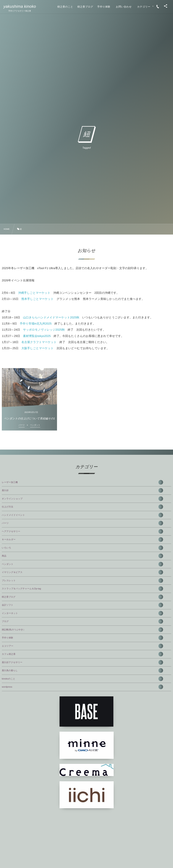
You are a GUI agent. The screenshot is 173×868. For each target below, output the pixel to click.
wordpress (82, 687)
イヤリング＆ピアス (82, 572)
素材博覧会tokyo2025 (37, 336)
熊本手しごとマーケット (38, 299)
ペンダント (82, 564)
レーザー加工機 (82, 482)
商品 (82, 556)
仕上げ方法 (82, 507)
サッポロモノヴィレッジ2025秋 (44, 330)
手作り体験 (82, 638)
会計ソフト (82, 605)
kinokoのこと (82, 679)
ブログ (82, 621)
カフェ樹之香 (82, 654)
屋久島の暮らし (82, 670)
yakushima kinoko (20, 6)
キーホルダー (82, 540)
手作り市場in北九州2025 (36, 324)
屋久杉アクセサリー (82, 662)
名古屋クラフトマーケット (39, 342)
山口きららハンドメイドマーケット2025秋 (51, 318)
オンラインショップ (82, 499)
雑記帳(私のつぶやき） (82, 630)
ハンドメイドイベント (82, 515)
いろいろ (82, 548)
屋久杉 (82, 490)
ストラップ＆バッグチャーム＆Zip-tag (82, 589)
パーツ (82, 523)
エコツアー (82, 646)
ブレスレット (82, 581)
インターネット (82, 613)
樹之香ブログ (82, 597)
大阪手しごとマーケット (38, 348)
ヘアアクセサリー (82, 531)
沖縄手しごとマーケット (34, 293)
